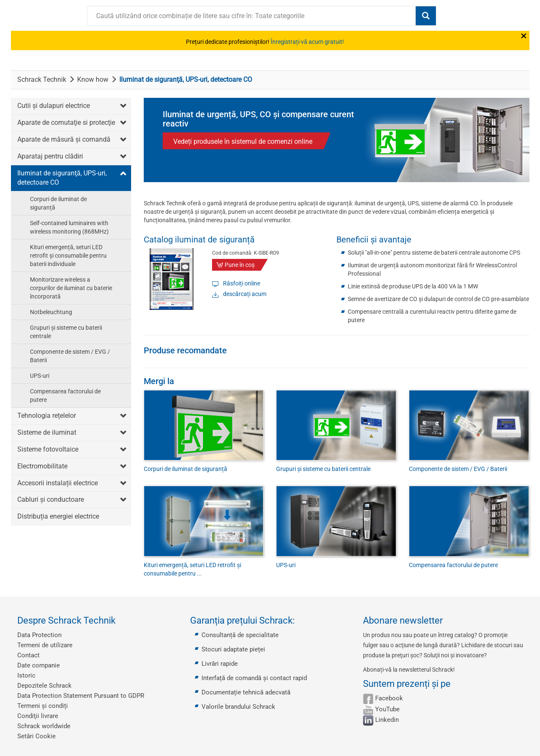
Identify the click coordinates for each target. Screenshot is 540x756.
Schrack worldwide (44, 726)
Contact (28, 655)
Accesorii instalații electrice (58, 483)
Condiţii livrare (38, 716)
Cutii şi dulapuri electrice (54, 106)
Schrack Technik (42, 79)
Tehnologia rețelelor (47, 416)
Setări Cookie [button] (36, 736)
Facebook (389, 698)
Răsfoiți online (242, 283)
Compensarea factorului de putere (65, 395)
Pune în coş (240, 265)
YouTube (387, 709)
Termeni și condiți (43, 706)
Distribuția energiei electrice (58, 516)
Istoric (26, 675)
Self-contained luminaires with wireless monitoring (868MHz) (69, 227)
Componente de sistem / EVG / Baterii (70, 356)
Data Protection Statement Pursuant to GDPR (81, 696)
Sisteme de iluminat (47, 432)
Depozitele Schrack (44, 686)
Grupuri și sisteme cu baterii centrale (66, 332)
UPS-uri (40, 376)
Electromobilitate (42, 466)
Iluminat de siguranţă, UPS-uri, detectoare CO (62, 178)
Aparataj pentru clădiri (50, 156)
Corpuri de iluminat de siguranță (58, 203)
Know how (93, 79)
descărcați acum (245, 294)
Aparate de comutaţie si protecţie (66, 122)
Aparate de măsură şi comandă (64, 139)
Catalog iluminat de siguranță (199, 239)
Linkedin (387, 720)
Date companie (39, 665)
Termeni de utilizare (45, 645)
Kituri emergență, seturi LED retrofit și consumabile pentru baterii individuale (68, 256)
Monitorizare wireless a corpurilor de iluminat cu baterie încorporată (71, 288)
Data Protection (39, 635)
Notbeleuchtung (51, 312)
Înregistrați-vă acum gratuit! (307, 42)
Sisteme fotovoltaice (48, 449)
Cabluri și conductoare (51, 499)
